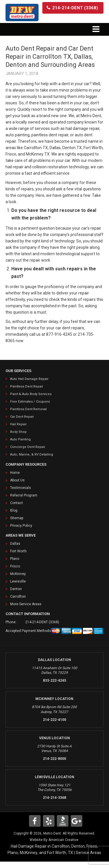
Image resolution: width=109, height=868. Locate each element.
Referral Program (24, 495)
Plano (15, 559)
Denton (16, 589)
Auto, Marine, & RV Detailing (32, 454)
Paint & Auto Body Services (31, 394)
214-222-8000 (54, 759)
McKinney (18, 574)
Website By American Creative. (54, 840)
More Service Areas (26, 604)
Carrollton (18, 596)
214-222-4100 (54, 720)
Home (15, 473)
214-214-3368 (54, 798)
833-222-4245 (54, 681)
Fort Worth (18, 551)
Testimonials (21, 488)
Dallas (15, 544)
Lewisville (18, 581)
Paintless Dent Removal (28, 409)
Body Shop (18, 432)
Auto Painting (20, 439)
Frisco (15, 566)
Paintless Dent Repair (27, 386)
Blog (14, 510)
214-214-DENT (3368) (42, 622)
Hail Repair (18, 424)
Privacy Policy (21, 526)
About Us (17, 480)
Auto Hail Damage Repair (29, 379)
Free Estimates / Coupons (30, 402)
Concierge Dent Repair (28, 447)
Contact (17, 503)
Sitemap (17, 518)
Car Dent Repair (22, 417)
